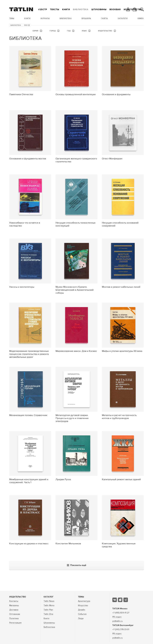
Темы (12, 18)
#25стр (43, 10)
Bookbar (115, 10)
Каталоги (123, 18)
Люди (81, 618)
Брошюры (86, 18)
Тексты (55, 10)
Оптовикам (15, 614)
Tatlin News (49, 601)
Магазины (14, 606)
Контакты (14, 601)
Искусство (83, 606)
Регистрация (15, 623)
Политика (14, 618)
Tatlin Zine (48, 614)
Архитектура (84, 601)
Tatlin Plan (48, 610)
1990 (27, 25)
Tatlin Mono (49, 606)
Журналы (45, 18)
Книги (66, 10)
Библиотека (81, 10)
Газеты (104, 18)
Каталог (49, 597)
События (82, 614)
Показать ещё (77, 565)
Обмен (141, 18)
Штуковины (99, 10)
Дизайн (82, 610)
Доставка (14, 610)
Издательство (18, 597)
